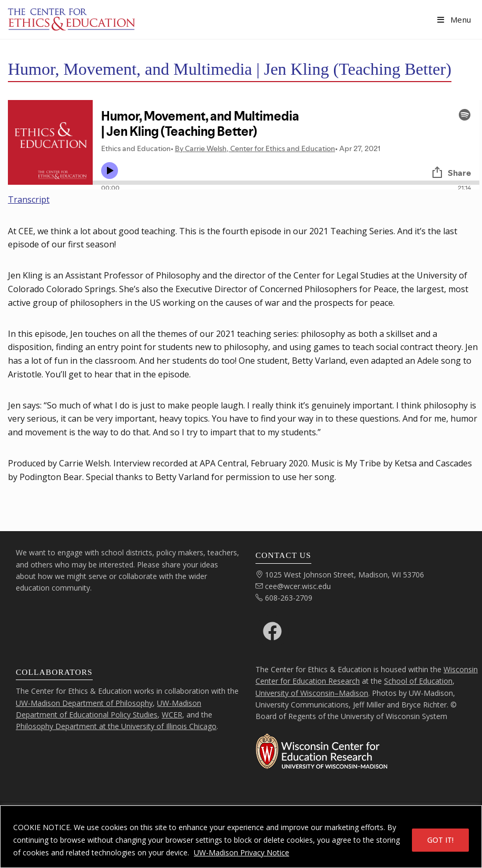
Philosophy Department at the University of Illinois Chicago (116, 726)
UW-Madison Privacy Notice (242, 852)
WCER (172, 715)
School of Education (418, 681)
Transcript (29, 199)
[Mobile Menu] (454, 19)
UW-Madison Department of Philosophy (84, 703)
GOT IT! (440, 840)
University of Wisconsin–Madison (312, 693)
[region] (241, 837)
